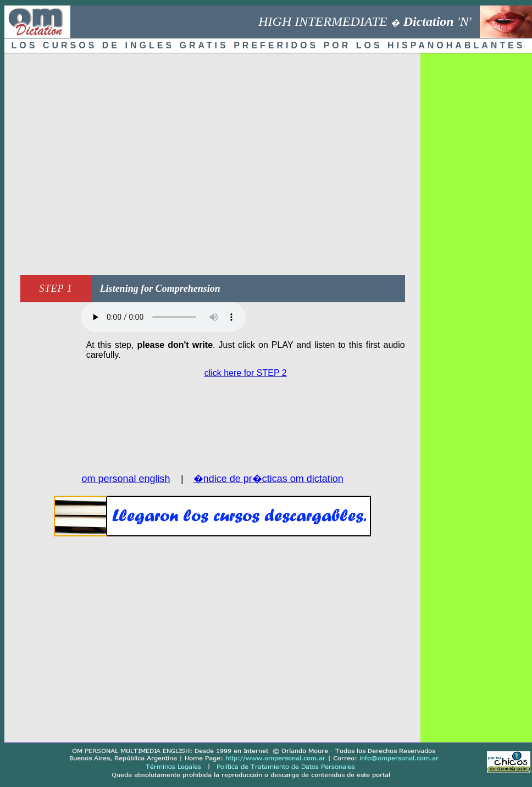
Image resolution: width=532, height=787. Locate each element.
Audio (163, 317)
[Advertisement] (103, 161)
